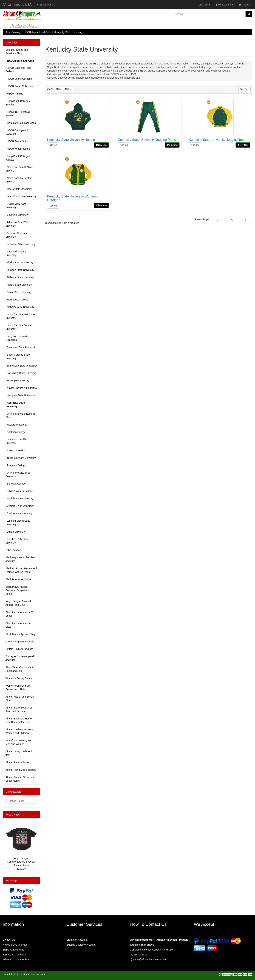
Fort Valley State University (21, 373)
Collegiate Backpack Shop (21, 123)
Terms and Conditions (15, 955)
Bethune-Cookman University (17, 235)
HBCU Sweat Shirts (17, 141)
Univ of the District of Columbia (18, 474)
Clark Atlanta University (19, 513)
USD (204, 5)
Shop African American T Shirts (19, 614)
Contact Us (9, 940)
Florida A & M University (19, 262)
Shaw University (15, 450)
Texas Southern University (21, 458)
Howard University (16, 425)
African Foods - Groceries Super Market (20, 779)
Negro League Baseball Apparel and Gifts (18, 603)
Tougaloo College (16, 465)
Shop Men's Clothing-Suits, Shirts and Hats (20, 669)
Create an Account (77, 940)
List (59, 89)
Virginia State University (19, 498)
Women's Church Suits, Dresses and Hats (18, 687)
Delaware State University (20, 244)
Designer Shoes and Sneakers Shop (17, 52)
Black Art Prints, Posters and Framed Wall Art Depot (21, 570)
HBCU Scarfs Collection (19, 79)
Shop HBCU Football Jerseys (18, 114)
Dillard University (15, 532)
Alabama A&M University (20, 307)
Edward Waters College (19, 491)
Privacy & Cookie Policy (16, 960)
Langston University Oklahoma (17, 338)
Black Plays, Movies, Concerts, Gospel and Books (17, 590)
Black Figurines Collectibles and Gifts (21, 559)
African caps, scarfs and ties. (19, 753)
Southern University (17, 215)
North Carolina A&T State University (20, 316)
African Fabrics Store (17, 762)
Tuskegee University (17, 380)
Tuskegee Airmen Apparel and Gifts (20, 658)
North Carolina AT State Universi (19, 169)
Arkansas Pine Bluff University (17, 224)
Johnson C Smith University (16, 441)
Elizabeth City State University (17, 541)
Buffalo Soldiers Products (19, 649)
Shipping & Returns (13, 950)
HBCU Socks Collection (19, 86)
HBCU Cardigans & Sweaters (17, 132)
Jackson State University (20, 270)
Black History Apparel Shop (21, 634)
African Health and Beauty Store (20, 698)
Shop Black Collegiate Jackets (18, 158)
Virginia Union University (20, 506)
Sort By (244, 89)
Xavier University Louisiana (21, 388)
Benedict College (16, 484)
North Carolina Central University (19, 327)
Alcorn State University (19, 189)
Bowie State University (19, 292)
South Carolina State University (18, 356)
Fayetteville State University (16, 253)
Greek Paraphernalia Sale (20, 642)
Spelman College (16, 432)
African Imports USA (17, 5)
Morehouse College (17, 300)
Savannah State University (21, 347)
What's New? (13, 815)
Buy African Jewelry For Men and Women (19, 742)
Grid (68, 89)
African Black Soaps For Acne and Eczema (19, 709)
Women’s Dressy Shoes (19, 678)
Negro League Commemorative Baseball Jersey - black (21, 862)
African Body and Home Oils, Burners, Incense (19, 720)
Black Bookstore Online (18, 579)
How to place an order (15, 945)
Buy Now (101, 145)
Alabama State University (20, 277)
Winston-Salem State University (18, 523)
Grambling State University (21, 196)
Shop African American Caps (18, 625)
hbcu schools (13, 550)
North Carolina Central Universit (19, 180)
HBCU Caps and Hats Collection (18, 70)
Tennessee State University (21, 366)
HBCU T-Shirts (14, 94)
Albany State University (19, 285)
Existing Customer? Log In (81, 945)
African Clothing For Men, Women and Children (20, 731)
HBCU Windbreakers (18, 149)
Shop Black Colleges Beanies (18, 103)
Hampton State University (20, 395)
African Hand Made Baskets (21, 770)
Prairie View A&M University (16, 206)
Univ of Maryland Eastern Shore (20, 415)
